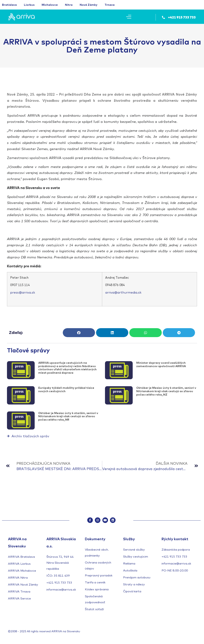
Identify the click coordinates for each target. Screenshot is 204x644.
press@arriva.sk (23, 292)
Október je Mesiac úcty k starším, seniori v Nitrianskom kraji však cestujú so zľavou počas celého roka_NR (68, 416)
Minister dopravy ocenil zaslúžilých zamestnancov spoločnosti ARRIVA (161, 364)
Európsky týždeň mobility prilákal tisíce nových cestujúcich (66, 389)
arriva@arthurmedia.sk (123, 292)
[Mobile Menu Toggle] (129, 17)
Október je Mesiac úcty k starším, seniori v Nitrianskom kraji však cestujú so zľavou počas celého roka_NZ (166, 391)
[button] (79, 333)
